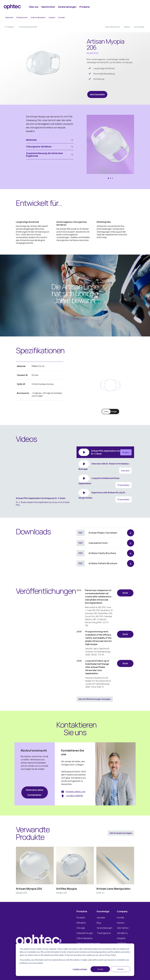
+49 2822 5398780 (74, 796)
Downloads (139, 27)
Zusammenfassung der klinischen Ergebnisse (45, 155)
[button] (108, 178)
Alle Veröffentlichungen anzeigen (95, 699)
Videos (127, 27)
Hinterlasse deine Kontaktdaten (35, 792)
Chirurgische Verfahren (39, 146)
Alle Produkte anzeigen (121, 833)
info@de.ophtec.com (76, 792)
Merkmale (31, 140)
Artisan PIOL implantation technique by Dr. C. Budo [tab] (105, 452)
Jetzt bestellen (97, 94)
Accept (100, 969)
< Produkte (9, 27)
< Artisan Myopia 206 (27, 27)
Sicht (125, 593)
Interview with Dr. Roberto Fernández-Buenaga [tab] (105, 466)
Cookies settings (80, 969)
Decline (121, 969)
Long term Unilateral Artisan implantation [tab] (105, 481)
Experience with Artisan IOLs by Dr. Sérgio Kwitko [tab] (105, 495)
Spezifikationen (113, 27)
